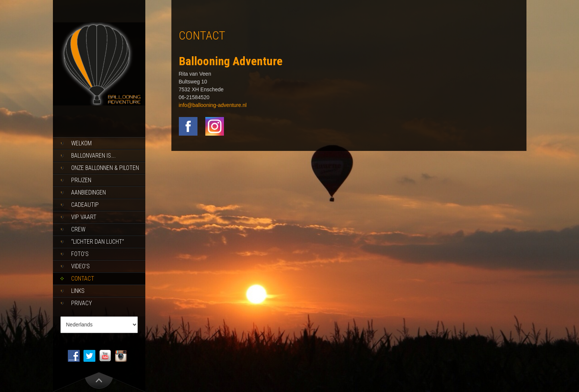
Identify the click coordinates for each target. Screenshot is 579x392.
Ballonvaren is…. (94, 156)
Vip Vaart (84, 217)
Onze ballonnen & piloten (105, 168)
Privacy (82, 303)
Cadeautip (85, 205)
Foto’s (80, 254)
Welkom (81, 143)
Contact (83, 279)
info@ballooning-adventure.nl (213, 105)
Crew (78, 229)
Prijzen (81, 180)
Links (78, 291)
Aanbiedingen (88, 192)
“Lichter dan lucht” (98, 242)
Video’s (80, 266)
